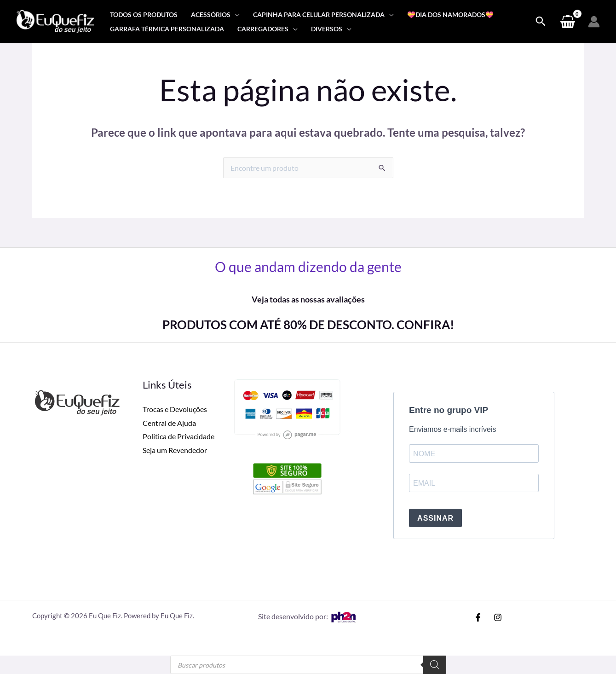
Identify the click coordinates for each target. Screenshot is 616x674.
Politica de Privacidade (178, 436)
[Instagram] (498, 617)
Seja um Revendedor (175, 450)
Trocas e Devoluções (175, 409)
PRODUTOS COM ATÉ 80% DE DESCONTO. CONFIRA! (308, 325)
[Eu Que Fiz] (55, 20)
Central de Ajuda (169, 423)
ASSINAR (435, 518)
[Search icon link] (541, 22)
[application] (235, 15)
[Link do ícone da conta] (594, 22)
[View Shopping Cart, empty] (567, 22)
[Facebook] (478, 617)
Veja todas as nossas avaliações (308, 299)
